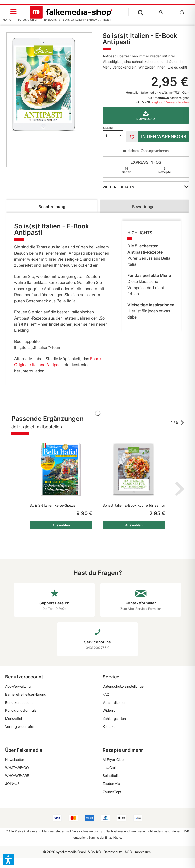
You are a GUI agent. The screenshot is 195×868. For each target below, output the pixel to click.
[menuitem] (14, 12)
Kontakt (109, 727)
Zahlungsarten (114, 718)
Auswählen (61, 525)
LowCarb (110, 768)
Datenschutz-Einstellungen (124, 686)
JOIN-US (12, 784)
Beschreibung (52, 207)
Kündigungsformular (21, 710)
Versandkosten (115, 702)
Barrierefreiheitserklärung (26, 694)
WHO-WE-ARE (17, 775)
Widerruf (110, 710)
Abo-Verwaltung (18, 686)
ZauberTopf (112, 792)
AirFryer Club (113, 759)
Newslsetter (15, 759)
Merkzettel (13, 718)
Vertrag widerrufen (20, 727)
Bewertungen (144, 207)
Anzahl (108, 128)
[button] (8, 860)
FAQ (106, 694)
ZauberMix (111, 784)
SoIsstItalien (112, 775)
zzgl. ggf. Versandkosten (170, 102)
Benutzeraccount (19, 702)
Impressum (142, 852)
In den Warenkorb (164, 136)
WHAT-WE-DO (17, 768)
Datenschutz (113, 852)
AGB (128, 852)
